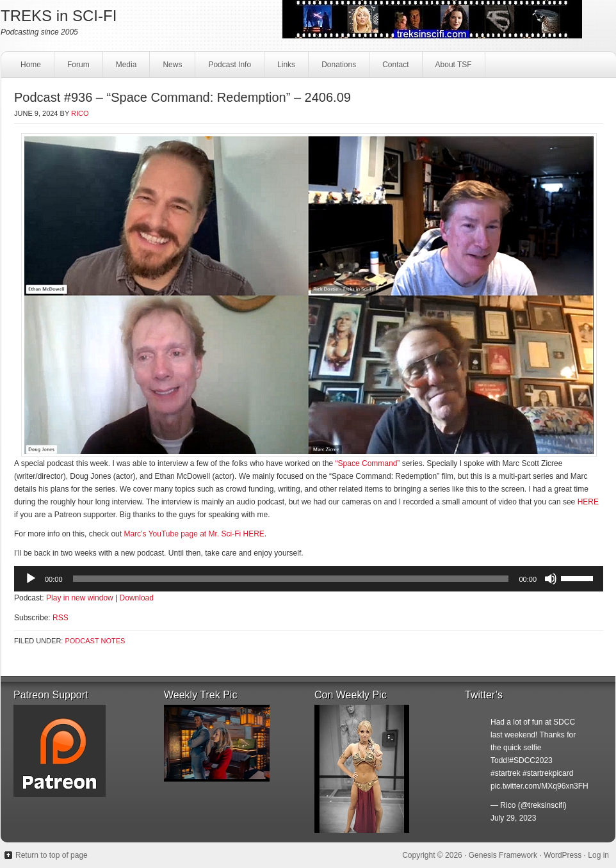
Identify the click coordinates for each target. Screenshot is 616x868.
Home (31, 65)
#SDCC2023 (531, 760)
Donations (337, 68)
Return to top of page (52, 855)
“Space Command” (368, 463)
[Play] (31, 579)
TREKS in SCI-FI (59, 16)
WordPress (563, 855)
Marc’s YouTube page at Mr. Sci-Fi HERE (194, 534)
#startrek (506, 773)
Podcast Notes (95, 641)
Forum (78, 65)
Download (137, 598)
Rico (80, 113)
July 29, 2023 (513, 818)
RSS (61, 618)
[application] (309, 579)
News (172, 65)
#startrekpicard (548, 773)
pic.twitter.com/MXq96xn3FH (539, 786)
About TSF (454, 65)
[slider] (291, 579)
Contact (394, 68)
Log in (598, 855)
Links (285, 68)
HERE (588, 502)
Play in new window (80, 598)
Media (125, 68)
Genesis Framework (503, 855)
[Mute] (551, 579)
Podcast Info (228, 68)
